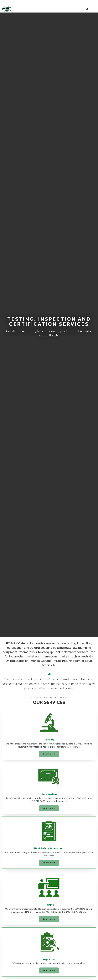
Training (49, 905)
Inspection (49, 959)
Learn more (49, 754)
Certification (49, 794)
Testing (49, 740)
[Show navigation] (93, 9)
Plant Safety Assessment (49, 848)
